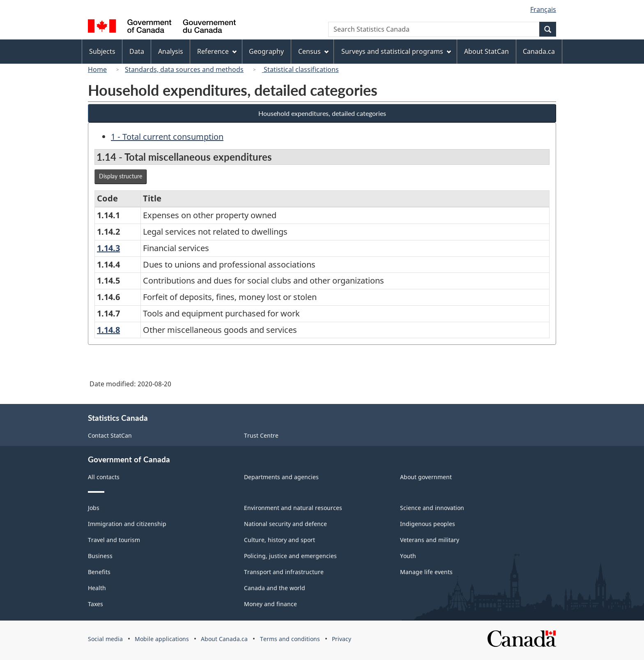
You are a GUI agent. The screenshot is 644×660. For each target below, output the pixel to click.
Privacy (342, 639)
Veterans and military (430, 540)
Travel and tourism (114, 540)
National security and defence (285, 524)
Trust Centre (261, 435)
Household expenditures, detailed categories (322, 113)
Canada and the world (275, 588)
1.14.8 (108, 330)
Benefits (99, 572)
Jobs (94, 508)
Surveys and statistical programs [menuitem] (396, 51)
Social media (105, 639)
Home (97, 69)
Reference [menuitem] (217, 51)
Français (543, 9)
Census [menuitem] (313, 51)
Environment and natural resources (293, 508)
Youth (408, 556)
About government (426, 477)
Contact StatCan (110, 435)
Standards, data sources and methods (184, 69)
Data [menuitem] (137, 51)
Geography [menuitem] (266, 51)
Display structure (121, 176)
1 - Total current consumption (167, 137)
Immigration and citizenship (127, 524)
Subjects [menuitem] (102, 51)
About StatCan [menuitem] (486, 51)
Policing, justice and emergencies (290, 556)
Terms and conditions (290, 639)
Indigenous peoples (428, 524)
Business (100, 556)
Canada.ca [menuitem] (539, 51)
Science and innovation (432, 508)
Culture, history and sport (279, 540)
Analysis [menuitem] (171, 51)
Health (97, 588)
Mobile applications (162, 639)
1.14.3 (108, 248)
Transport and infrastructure (284, 572)
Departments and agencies (281, 477)
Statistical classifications (300, 69)
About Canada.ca (224, 639)
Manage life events (426, 572)
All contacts (104, 477)
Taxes (95, 604)
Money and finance (270, 604)
